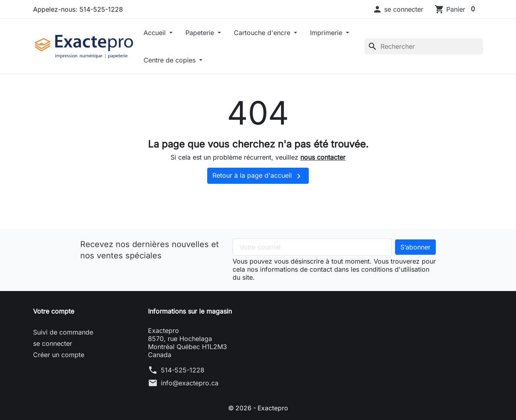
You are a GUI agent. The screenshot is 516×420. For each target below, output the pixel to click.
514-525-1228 (183, 370)
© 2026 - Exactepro (258, 408)
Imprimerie (327, 33)
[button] (398, 9)
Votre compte (54, 311)
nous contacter (323, 157)
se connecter (53, 343)
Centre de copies (171, 60)
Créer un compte (59, 355)
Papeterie (201, 33)
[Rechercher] (424, 46)
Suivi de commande (63, 332)
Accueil (156, 33)
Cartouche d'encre (263, 33)
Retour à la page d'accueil (258, 176)
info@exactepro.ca (190, 383)
